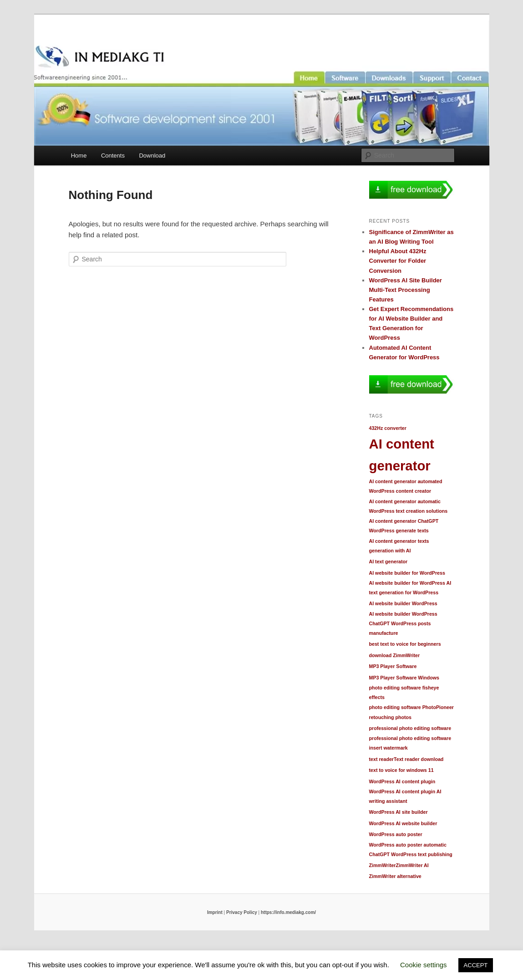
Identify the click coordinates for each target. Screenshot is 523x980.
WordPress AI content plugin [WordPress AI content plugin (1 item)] (402, 781)
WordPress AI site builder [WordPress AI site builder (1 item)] (399, 812)
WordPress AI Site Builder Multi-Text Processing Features (406, 290)
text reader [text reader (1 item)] (382, 759)
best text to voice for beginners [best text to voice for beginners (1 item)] (405, 644)
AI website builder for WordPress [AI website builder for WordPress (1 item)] (407, 573)
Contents (113, 156)
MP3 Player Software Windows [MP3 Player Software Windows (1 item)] (404, 678)
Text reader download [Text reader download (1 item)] (419, 759)
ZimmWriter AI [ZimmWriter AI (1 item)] (412, 865)
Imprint (215, 912)
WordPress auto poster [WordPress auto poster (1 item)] (396, 834)
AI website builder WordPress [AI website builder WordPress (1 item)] (403, 603)
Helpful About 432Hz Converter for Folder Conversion (398, 261)
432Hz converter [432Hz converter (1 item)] (388, 428)
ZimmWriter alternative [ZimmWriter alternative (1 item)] (395, 876)
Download (152, 156)
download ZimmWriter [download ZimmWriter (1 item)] (395, 655)
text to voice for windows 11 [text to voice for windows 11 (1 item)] (401, 770)
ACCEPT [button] (476, 965)
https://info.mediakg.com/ (288, 912)
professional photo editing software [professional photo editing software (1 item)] (410, 728)
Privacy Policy (242, 912)
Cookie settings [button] (424, 965)
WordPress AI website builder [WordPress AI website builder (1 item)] (403, 823)
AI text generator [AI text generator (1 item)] (388, 561)
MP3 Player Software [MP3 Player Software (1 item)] (393, 666)
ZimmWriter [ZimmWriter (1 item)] (383, 865)
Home (79, 156)
